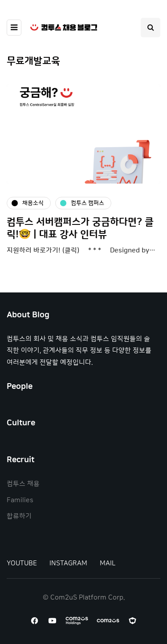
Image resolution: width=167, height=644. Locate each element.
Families (20, 500)
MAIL (108, 563)
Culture (21, 423)
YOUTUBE (22, 563)
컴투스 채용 (23, 484)
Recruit (20, 460)
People (20, 387)
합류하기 (19, 516)
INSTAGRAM (68, 563)
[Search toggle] (151, 28)
